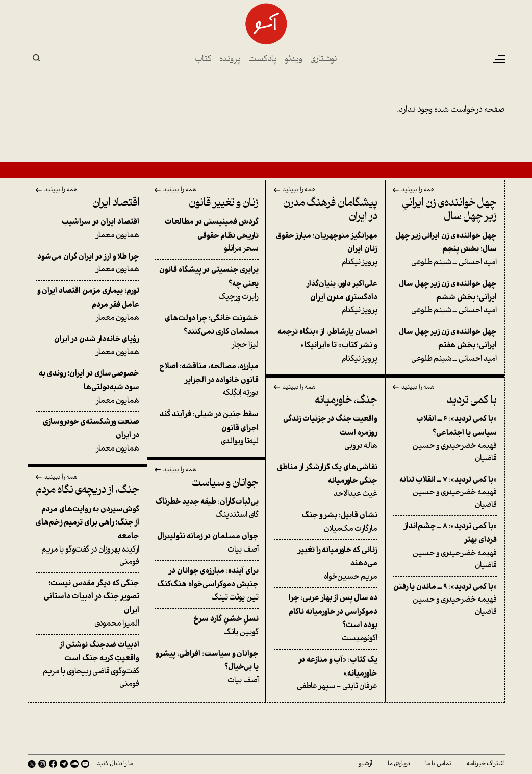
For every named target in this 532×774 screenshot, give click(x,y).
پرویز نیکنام (326, 249)
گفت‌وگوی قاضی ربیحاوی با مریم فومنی (88, 664)
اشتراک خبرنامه (486, 764)
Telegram (64, 764)
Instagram (42, 764)
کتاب (203, 59)
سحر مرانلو (207, 235)
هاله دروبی (326, 432)
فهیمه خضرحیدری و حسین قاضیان (445, 438)
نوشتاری (324, 59)
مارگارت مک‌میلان (326, 522)
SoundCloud (74, 764)
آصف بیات (207, 543)
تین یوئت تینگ (207, 584)
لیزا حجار (207, 332)
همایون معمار (88, 229)
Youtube (85, 764)
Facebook (53, 764)
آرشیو (365, 764)
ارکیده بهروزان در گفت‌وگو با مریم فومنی (88, 535)
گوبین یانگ (207, 626)
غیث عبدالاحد (326, 481)
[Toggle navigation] (498, 59)
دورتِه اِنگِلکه (207, 380)
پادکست (263, 59)
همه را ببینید (418, 190)
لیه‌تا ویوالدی (207, 428)
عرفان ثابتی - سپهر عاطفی (326, 673)
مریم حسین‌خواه (326, 563)
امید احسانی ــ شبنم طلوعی (445, 249)
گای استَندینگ (207, 508)
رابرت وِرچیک (207, 283)
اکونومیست (326, 618)
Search (36, 58)
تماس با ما (438, 764)
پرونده (230, 59)
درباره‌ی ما (399, 764)
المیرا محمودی (88, 603)
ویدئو (294, 59)
